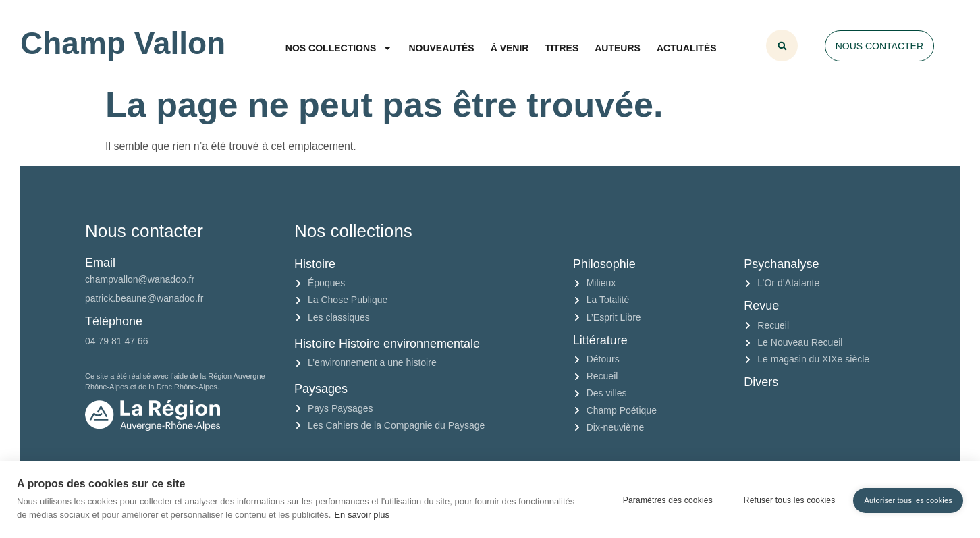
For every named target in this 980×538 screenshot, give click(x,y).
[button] (782, 46)
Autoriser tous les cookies (908, 499)
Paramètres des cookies (666, 500)
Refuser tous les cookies (788, 500)
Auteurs (618, 48)
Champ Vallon (123, 43)
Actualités (687, 48)
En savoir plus (362, 515)
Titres (562, 48)
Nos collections (339, 48)
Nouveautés (441, 48)
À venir (510, 48)
